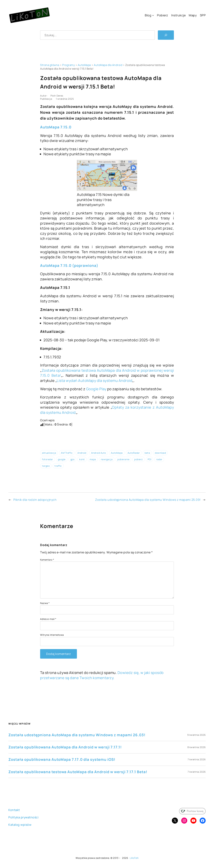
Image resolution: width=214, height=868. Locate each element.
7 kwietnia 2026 (197, 759)
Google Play (96, 389)
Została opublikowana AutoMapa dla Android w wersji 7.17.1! (65, 747)
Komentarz (47, 560)
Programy (68, 65)
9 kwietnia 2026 (197, 735)
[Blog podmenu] (153, 15)
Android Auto (99, 453)
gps (72, 459)
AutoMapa (84, 65)
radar (159, 459)
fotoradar (47, 459)
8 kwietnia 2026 (197, 747)
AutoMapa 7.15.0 (56, 127)
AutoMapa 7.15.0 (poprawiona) (69, 266)
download (160, 453)
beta (147, 453)
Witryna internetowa (52, 635)
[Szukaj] (166, 35)
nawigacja (107, 459)
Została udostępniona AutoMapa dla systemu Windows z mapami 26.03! (77, 735)
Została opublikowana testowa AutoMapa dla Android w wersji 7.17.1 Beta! (78, 772)
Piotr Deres (57, 96)
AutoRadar (134, 453)
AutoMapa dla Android (108, 65)
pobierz (139, 459)
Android (82, 453)
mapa (93, 459)
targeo (46, 466)
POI (150, 459)
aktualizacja (49, 453)
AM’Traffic (67, 453)
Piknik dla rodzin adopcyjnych (35, 500)
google (62, 459)
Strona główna (50, 65)
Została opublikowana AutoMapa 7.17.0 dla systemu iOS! (62, 759)
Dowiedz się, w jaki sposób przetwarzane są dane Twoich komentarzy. (102, 675)
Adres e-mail (48, 619)
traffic (58, 466)
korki (82, 459)
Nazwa (45, 603)
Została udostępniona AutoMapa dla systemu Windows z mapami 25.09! (148, 500)
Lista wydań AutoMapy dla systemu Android (94, 381)
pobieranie (123, 459)
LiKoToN (134, 858)
